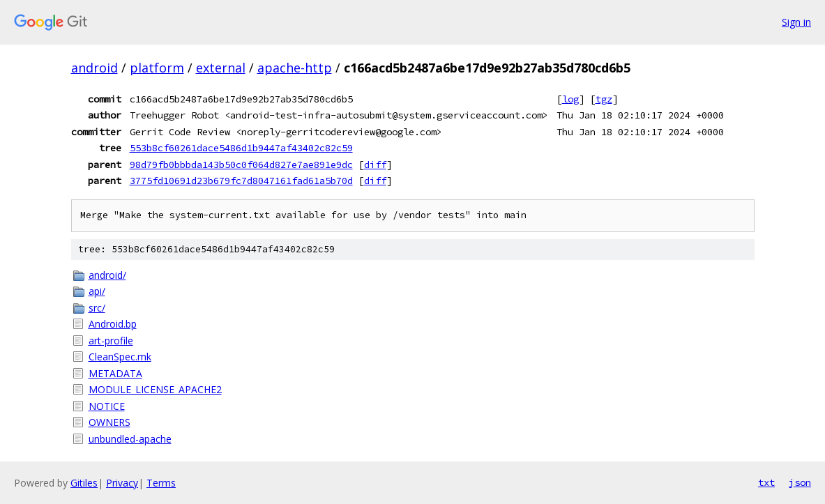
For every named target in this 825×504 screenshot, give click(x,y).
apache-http (295, 68)
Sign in (796, 22)
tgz (604, 99)
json (800, 482)
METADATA (115, 373)
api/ (97, 291)
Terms (161, 483)
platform (157, 68)
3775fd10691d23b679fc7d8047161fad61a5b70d (241, 181)
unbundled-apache (130, 439)
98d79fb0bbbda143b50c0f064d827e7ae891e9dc (241, 165)
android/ (107, 275)
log (570, 99)
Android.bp (113, 324)
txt (766, 482)
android (94, 68)
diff (375, 165)
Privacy (122, 483)
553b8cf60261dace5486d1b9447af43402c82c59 (241, 148)
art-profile (111, 341)
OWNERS (109, 422)
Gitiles (84, 483)
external (221, 68)
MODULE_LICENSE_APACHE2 (155, 389)
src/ (97, 308)
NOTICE (107, 406)
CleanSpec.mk (120, 357)
